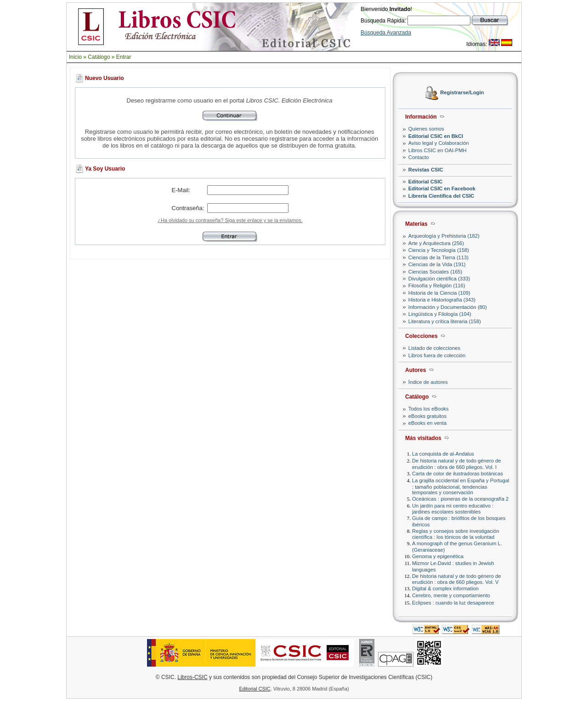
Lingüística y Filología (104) (440, 314)
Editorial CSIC (426, 182)
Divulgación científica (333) (439, 279)
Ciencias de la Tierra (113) (438, 257)
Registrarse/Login (462, 93)
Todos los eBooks (429, 409)
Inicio (75, 57)
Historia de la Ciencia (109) (439, 293)
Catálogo (99, 57)
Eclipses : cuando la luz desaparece (453, 603)
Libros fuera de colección (437, 355)
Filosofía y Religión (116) (437, 285)
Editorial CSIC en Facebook (442, 188)
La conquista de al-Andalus (443, 454)
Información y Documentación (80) (448, 307)
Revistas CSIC (426, 170)
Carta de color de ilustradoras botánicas (458, 474)
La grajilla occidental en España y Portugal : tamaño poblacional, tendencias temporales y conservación (461, 486)
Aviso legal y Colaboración (439, 143)
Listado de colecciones (434, 348)
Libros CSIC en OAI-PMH (438, 150)
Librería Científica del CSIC (441, 196)
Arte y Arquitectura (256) (436, 243)
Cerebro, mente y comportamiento (451, 595)
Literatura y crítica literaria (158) (445, 321)
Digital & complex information (445, 588)
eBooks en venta (427, 423)
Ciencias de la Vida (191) (437, 264)
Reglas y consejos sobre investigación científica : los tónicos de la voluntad (456, 534)
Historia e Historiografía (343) (442, 300)
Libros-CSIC (192, 677)
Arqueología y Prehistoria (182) (444, 236)
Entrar (124, 57)
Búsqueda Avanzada (386, 33)
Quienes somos (426, 129)
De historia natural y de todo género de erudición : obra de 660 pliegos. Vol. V (456, 579)
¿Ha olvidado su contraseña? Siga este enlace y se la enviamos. (230, 220)
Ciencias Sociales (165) (435, 272)
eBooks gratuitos (427, 416)
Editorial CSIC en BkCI (436, 136)
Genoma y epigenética (438, 556)
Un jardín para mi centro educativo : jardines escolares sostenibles (453, 509)
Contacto (419, 157)
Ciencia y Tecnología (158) (439, 250)
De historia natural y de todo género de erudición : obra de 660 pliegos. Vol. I (456, 464)
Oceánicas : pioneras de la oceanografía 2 (460, 499)
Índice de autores (428, 382)
